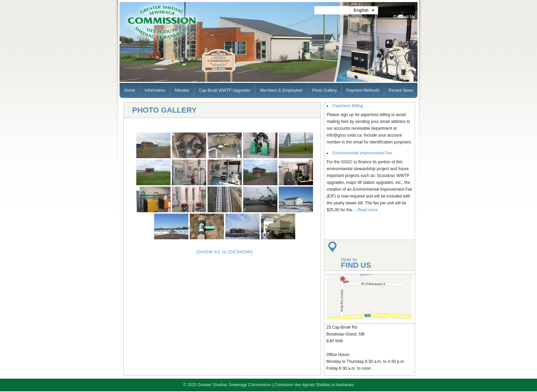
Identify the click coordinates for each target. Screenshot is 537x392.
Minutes (182, 90)
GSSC (162, 22)
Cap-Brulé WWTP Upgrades (225, 90)
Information (155, 90)
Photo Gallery (324, 90)
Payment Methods (363, 90)
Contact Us (404, 17)
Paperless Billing (348, 106)
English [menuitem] (361, 10)
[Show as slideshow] (225, 252)
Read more (367, 210)
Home (129, 90)
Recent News (401, 90)
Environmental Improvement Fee (362, 153)
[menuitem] (364, 10)
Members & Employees (281, 90)
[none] (364, 10)
